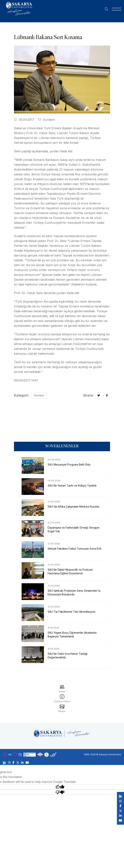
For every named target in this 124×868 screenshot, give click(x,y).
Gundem (46, 120)
